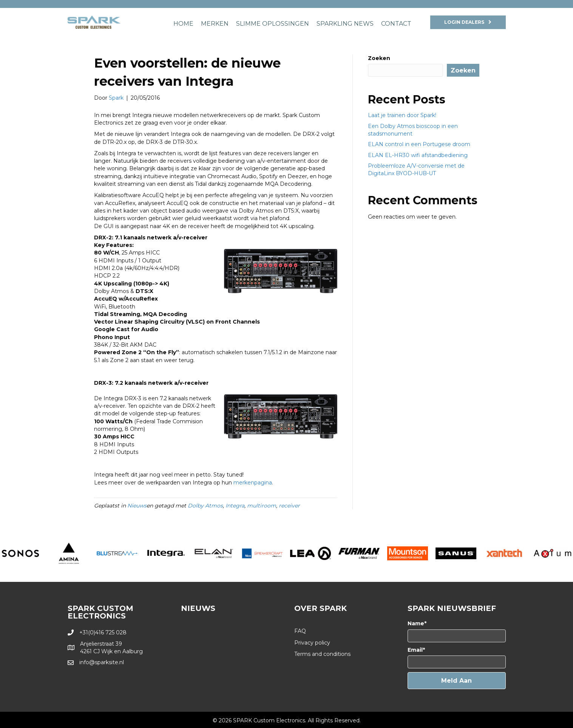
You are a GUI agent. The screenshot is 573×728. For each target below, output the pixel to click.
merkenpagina (253, 483)
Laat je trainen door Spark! (402, 115)
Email (415, 650)
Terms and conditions (322, 654)
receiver (289, 506)
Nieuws (137, 506)
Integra (235, 506)
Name (416, 623)
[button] (457, 681)
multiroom (262, 506)
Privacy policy (312, 643)
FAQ (300, 631)
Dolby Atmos (205, 506)
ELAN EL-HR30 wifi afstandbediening (418, 155)
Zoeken (379, 58)
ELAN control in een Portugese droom (419, 144)
